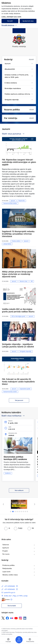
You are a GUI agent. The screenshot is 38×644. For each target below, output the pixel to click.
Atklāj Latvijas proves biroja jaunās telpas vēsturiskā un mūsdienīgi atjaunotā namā (17, 274)
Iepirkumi (6, 548)
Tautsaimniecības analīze (10, 203)
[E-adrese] (6, 600)
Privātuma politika (8, 565)
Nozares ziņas (24, 281)
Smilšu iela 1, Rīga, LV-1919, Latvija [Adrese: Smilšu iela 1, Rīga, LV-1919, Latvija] (16, 596)
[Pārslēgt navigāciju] (19, 640)
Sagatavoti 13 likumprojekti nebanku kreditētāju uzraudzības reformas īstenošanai (18, 234)
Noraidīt (10, 21)
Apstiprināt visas (28, 21)
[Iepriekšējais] (3, 504)
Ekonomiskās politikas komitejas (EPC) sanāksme (15, 458)
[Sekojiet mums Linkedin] (25, 618)
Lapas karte (6, 572)
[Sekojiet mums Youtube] (16, 618)
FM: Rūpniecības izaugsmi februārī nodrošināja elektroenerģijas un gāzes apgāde (19, 162)
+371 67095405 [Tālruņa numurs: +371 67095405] (9, 589)
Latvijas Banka (7, 244)
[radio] (7, 528)
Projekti (5, 551)
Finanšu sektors (16, 241)
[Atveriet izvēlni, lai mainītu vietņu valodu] (8, 640)
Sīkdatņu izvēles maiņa (10, 575)
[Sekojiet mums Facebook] (7, 618)
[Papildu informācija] (17, 586)
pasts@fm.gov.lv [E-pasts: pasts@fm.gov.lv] (10, 592)
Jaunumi (13, 201)
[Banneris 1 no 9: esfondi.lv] (19, 504)
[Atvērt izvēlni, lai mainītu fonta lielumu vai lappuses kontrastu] (30, 640)
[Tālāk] (35, 504)
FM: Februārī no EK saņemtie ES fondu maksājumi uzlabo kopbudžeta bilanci (18, 382)
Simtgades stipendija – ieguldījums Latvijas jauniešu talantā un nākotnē (18, 345)
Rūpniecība (22, 201)
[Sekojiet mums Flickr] (12, 618)
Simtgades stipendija (25, 351)
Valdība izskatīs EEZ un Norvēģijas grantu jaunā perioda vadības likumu (18, 310)
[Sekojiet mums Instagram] (20, 618)
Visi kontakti (12, 606)
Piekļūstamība (7, 568)
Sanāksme (8, 473)
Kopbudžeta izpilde (25, 389)
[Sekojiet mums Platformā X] (3, 618)
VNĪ (32, 281)
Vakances (6, 545)
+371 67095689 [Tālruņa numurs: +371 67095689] (9, 586)
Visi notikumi (19, 490)
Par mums (6, 554)
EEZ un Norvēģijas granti (18, 316)
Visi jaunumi (19, 400)
